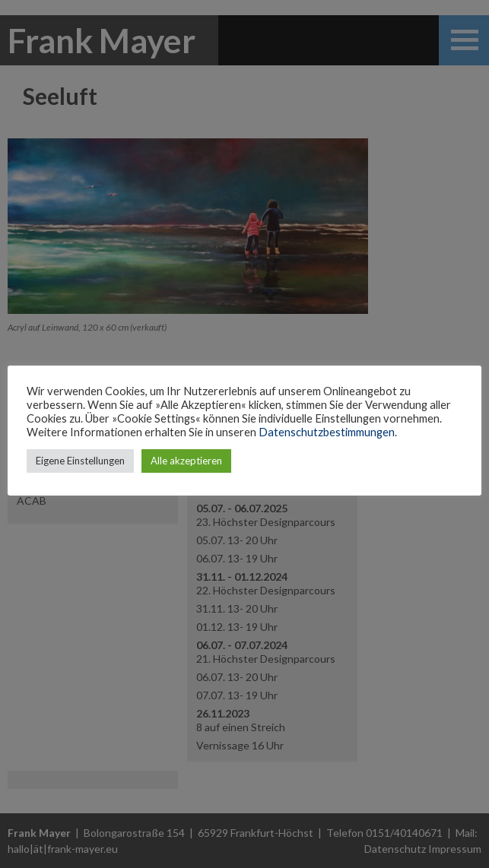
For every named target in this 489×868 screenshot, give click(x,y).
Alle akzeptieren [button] (186, 461)
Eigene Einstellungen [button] (80, 461)
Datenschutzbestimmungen (327, 432)
